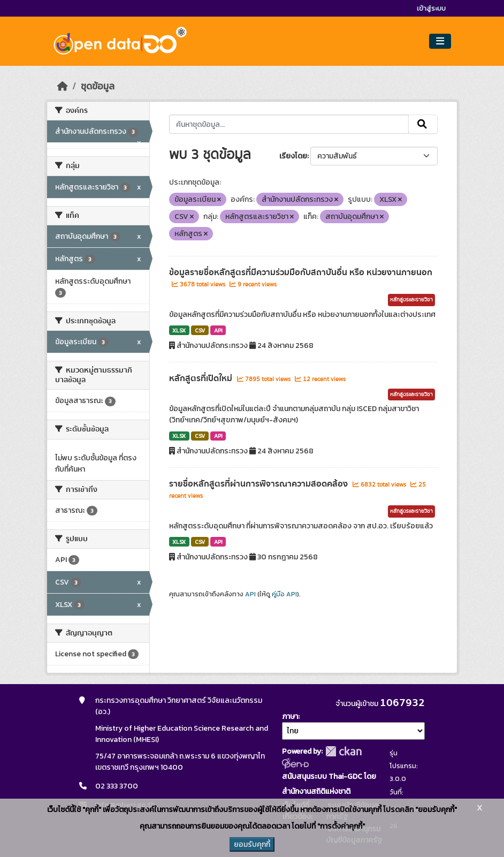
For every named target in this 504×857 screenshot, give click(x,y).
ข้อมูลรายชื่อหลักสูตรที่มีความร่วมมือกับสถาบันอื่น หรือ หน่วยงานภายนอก (301, 272)
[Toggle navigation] (440, 41)
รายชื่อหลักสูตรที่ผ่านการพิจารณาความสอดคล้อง (259, 484)
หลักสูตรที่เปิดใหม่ (202, 378)
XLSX (179, 330)
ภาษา (290, 716)
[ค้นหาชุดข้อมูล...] (289, 124)
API (218, 330)
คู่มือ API (284, 594)
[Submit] (423, 124)
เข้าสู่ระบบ (431, 8)
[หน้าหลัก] (63, 86)
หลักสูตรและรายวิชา (411, 300)
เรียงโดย (293, 156)
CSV (200, 330)
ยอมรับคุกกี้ (252, 844)
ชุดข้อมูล (98, 86)
